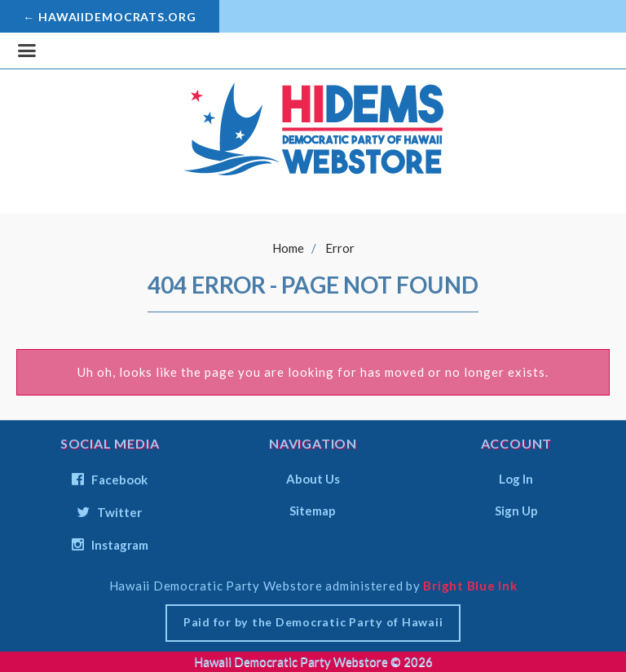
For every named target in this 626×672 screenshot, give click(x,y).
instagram (110, 544)
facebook (110, 480)
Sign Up (516, 510)
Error (340, 248)
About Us (313, 479)
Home (288, 248)
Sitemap (313, 510)
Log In (516, 479)
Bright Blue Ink (470, 586)
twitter (110, 512)
